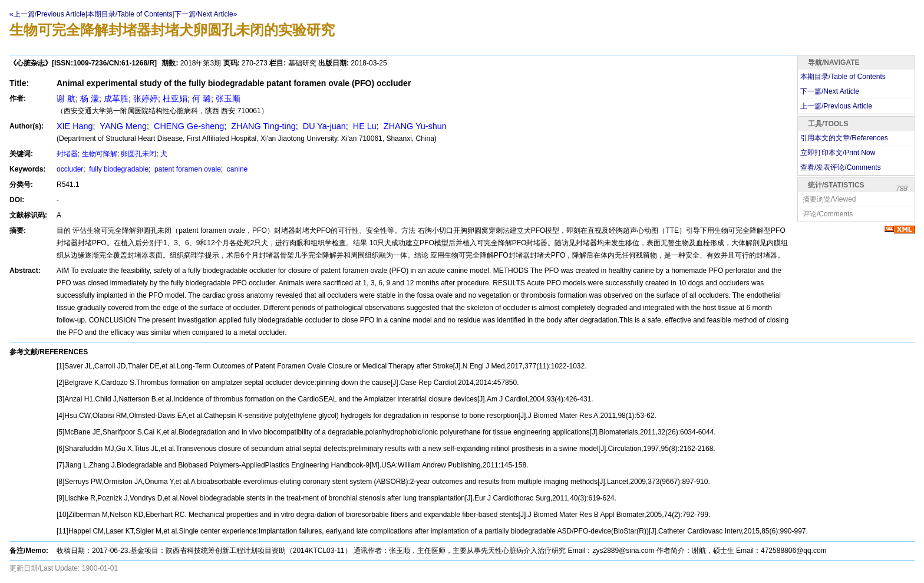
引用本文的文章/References (844, 138)
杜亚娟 (175, 98)
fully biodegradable (118, 169)
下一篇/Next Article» (206, 14)
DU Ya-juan (323, 126)
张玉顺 (228, 98)
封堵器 (67, 154)
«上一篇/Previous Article (47, 14)
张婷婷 (146, 98)
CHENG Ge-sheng (188, 126)
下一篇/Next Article (830, 91)
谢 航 (66, 98)
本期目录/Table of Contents (130, 14)
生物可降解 (100, 154)
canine (237, 169)
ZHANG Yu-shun (414, 126)
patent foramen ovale (187, 169)
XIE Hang (75, 126)
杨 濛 (90, 98)
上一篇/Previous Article (836, 106)
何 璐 (202, 98)
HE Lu (364, 126)
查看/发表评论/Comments (841, 167)
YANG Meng (122, 126)
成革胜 (116, 98)
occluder (70, 169)
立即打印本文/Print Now (838, 153)
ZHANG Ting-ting (262, 126)
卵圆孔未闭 (138, 154)
